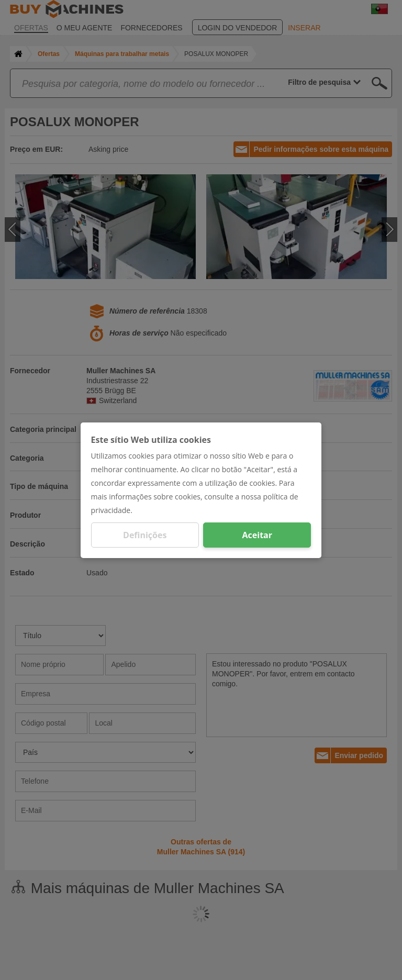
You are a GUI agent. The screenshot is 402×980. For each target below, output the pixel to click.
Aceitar (257, 535)
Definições (145, 535)
